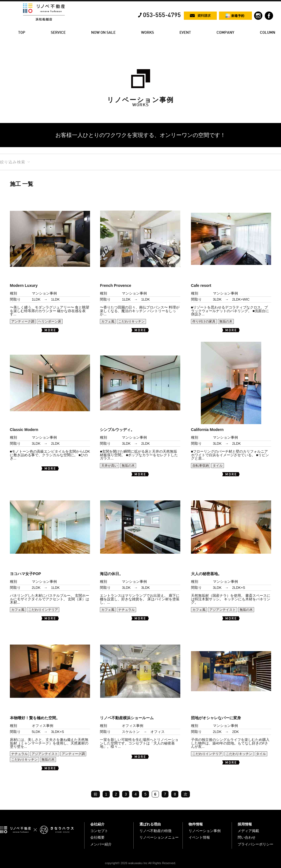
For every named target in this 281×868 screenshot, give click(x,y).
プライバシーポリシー (255, 844)
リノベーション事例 (205, 831)
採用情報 (245, 824)
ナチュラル (127, 610)
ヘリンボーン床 (50, 321)
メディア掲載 (248, 831)
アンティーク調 (23, 321)
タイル (218, 466)
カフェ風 (108, 321)
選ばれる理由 (150, 824)
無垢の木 (226, 321)
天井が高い (109, 466)
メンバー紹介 (101, 844)
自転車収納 (201, 466)
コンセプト (99, 831)
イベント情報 (199, 837)
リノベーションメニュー (159, 837)
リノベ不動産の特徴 (155, 831)
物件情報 (196, 824)
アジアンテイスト (223, 610)
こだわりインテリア (43, 610)
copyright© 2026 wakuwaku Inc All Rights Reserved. (141, 863)
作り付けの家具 (204, 321)
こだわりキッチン (131, 321)
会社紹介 (97, 824)
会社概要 (97, 837)
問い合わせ (247, 837)
